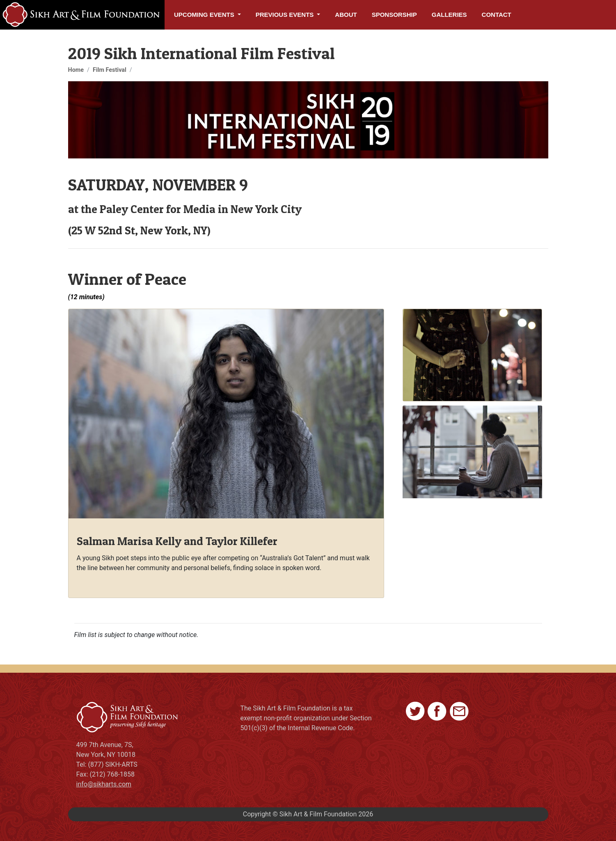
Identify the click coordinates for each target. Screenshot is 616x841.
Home (76, 70)
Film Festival (110, 70)
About (346, 15)
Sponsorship (394, 15)
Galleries (449, 15)
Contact (497, 15)
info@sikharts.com (104, 784)
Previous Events (286, 15)
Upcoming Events (205, 15)
